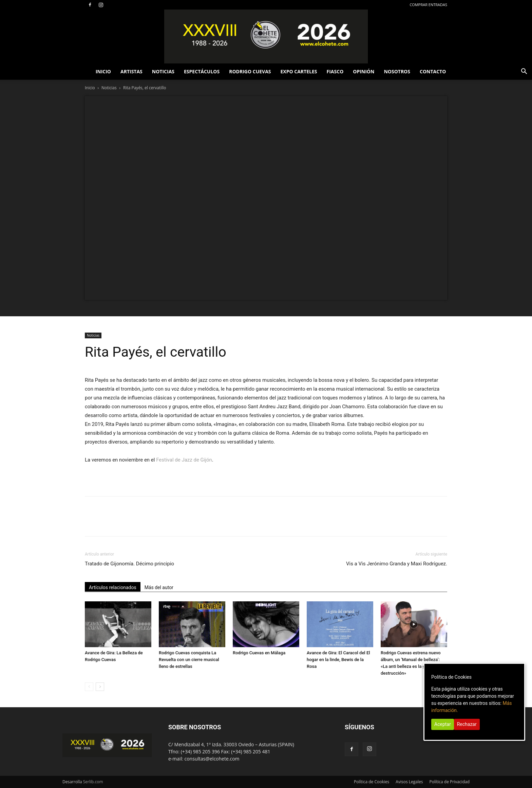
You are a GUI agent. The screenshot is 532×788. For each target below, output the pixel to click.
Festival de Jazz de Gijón (184, 460)
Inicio (90, 88)
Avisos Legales (409, 782)
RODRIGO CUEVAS (250, 71)
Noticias (109, 88)
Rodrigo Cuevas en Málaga (259, 653)
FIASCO (335, 71)
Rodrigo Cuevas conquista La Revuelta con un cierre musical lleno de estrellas (189, 660)
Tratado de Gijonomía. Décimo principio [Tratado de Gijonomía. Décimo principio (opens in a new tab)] (129, 564)
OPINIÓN (364, 71)
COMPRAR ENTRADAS (428, 5)
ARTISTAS (131, 71)
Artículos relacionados (113, 587)
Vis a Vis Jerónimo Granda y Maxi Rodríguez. (397, 564)
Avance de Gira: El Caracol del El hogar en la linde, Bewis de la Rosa (338, 660)
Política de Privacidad (450, 782)
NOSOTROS (397, 71)
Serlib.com (93, 782)
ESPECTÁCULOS (202, 71)
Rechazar (467, 724)
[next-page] (100, 687)
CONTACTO (433, 71)
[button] (524, 72)
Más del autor (159, 587)
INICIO (103, 71)
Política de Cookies (372, 782)
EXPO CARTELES (299, 71)
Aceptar (443, 724)
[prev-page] (89, 687)
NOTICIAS (163, 71)
